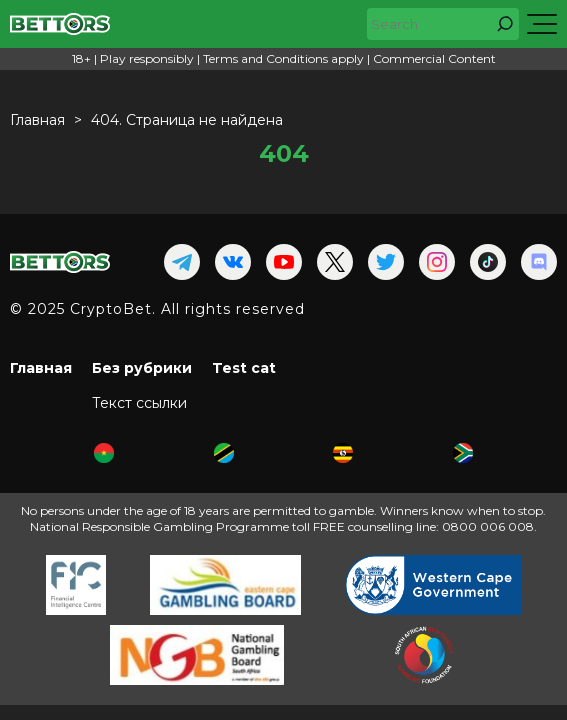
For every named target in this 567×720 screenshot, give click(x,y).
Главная (41, 368)
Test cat (244, 368)
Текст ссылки (139, 403)
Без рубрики (142, 368)
